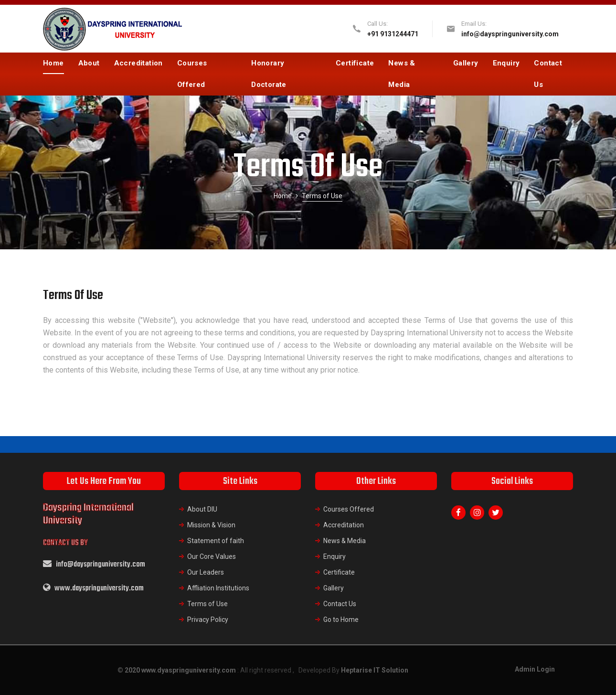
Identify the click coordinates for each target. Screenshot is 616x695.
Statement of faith (216, 541)
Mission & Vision (211, 525)
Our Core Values (212, 556)
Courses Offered (192, 74)
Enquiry (506, 63)
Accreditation (138, 63)
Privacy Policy (208, 620)
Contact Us (548, 74)
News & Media (402, 74)
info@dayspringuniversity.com (510, 34)
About (89, 63)
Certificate (355, 63)
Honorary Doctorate (269, 74)
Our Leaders (206, 572)
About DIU (202, 509)
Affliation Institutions (218, 588)
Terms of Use (207, 604)
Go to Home (341, 620)
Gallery (466, 63)
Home (53, 63)
